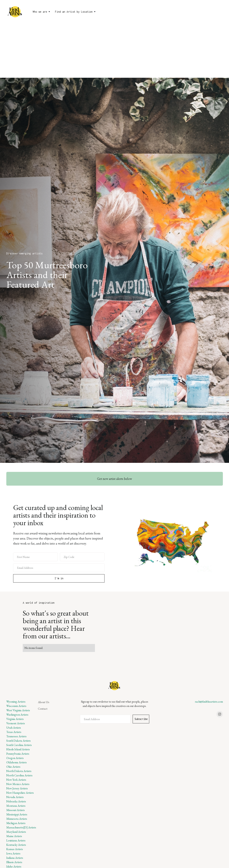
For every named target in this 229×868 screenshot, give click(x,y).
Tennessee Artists (16, 736)
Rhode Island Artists (18, 749)
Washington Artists (17, 715)
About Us (44, 702)
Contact (43, 709)
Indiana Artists (15, 858)
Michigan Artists (16, 823)
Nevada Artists (15, 797)
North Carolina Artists (19, 775)
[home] (15, 12)
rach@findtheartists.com (209, 702)
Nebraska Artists (16, 801)
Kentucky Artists (16, 845)
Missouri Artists (16, 810)
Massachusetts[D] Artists (21, 827)
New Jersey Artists (17, 788)
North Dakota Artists (19, 771)
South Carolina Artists (19, 745)
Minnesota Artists (17, 819)
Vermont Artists (16, 723)
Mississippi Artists (17, 814)
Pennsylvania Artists (18, 754)
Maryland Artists (16, 832)
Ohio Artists (13, 767)
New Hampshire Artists (20, 793)
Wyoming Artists (16, 702)
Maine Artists (14, 836)
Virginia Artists (15, 719)
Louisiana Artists (16, 840)
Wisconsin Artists (16, 706)
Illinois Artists (14, 862)
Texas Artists (14, 732)
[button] (42, 12)
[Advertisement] (115, 51)
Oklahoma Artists (17, 762)
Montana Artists (16, 806)
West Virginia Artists (18, 710)
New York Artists (16, 780)
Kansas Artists (15, 849)
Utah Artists (14, 728)
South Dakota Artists (18, 741)
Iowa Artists (13, 853)
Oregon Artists (15, 758)
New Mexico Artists (18, 784)
